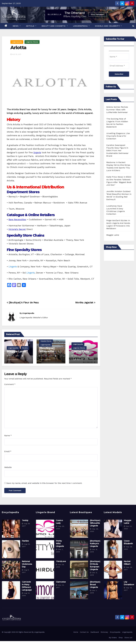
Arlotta (18, 48)
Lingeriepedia (81, 26)
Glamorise (61, 582)
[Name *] (119, 57)
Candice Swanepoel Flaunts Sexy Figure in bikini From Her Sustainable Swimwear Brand (117, 151)
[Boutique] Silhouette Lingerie (47, 351)
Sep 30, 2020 (47, 356)
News (17, 26)
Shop (121, 638)
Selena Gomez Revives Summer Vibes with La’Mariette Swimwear (117, 110)
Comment (10, 384)
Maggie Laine (16, 351)
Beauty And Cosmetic (55, 26)
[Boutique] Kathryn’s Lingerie (95, 544)
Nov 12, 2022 (14, 356)
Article (31, 26)
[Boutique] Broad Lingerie (95, 585)
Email (8, 451)
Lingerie (13, 267)
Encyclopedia (115, 632)
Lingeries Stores (32, 42)
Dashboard (95, 632)
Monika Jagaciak (85, 303)
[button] (133, 26)
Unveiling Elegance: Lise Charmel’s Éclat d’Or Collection (118, 136)
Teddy (25, 520)
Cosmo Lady (80, 351)
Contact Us (84, 632)
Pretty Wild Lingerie (60, 544)
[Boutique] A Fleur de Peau (23, 303)
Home (76, 632)
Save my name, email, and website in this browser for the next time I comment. (44, 483)
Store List (128, 638)
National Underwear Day (27, 564)
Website (8, 467)
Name (8, 436)
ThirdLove (61, 561)
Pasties (25, 541)
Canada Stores (46, 341)
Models (25, 348)
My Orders (113, 638)
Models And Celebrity (108, 26)
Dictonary (104, 632)
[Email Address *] (119, 66)
